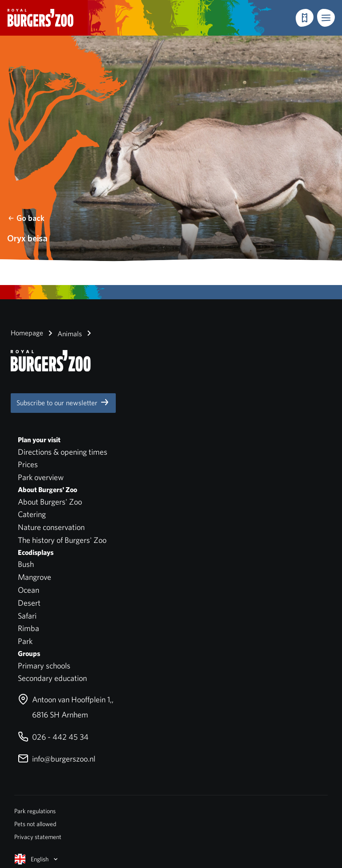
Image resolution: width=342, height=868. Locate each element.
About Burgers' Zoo (50, 502)
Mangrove (35, 577)
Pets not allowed (35, 824)
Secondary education (52, 678)
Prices (28, 464)
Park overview (41, 477)
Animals (63, 333)
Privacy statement (38, 837)
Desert (29, 603)
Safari (27, 616)
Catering (32, 514)
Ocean (28, 590)
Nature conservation (51, 527)
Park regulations (35, 811)
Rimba (28, 628)
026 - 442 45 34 (53, 737)
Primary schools (44, 666)
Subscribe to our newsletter (63, 402)
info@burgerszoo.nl (57, 759)
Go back (26, 218)
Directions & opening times (63, 452)
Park (25, 641)
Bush (26, 564)
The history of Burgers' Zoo (62, 540)
